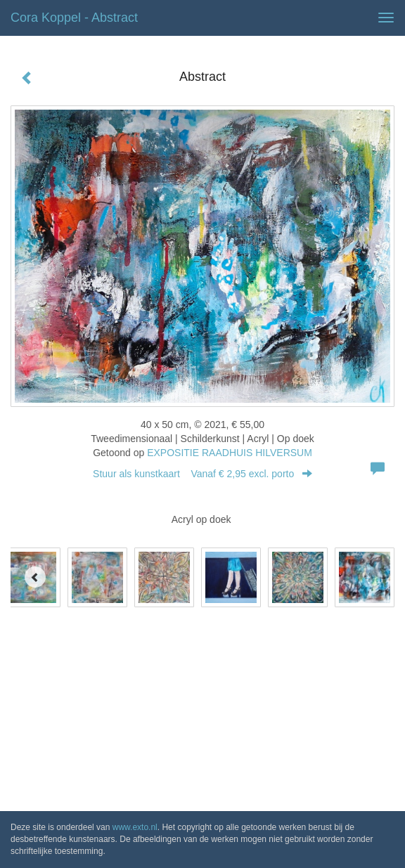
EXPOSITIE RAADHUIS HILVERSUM (230, 453)
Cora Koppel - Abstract (74, 18)
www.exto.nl (135, 827)
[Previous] (35, 577)
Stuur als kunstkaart (202, 474)
